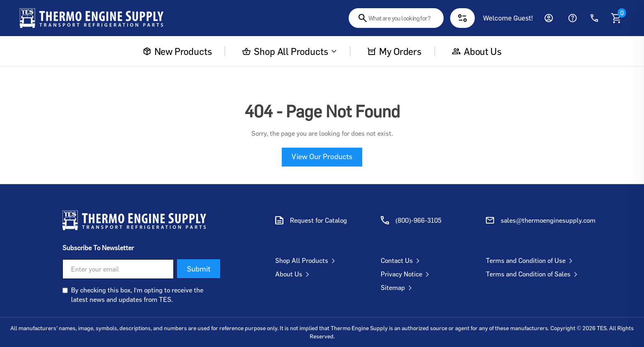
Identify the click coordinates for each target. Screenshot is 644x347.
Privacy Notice (407, 274)
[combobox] (396, 18)
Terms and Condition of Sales (533, 274)
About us (477, 51)
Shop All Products (290, 51)
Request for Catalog (319, 220)
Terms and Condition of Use (531, 260)
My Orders (394, 51)
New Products (177, 51)
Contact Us (402, 260)
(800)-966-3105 (419, 220)
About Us (294, 274)
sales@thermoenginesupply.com (548, 220)
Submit (199, 269)
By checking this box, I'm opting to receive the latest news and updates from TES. (137, 294)
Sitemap (398, 288)
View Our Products (322, 156)
